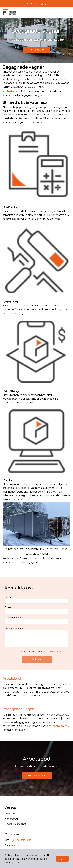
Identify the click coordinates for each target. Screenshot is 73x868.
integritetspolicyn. (54, 651)
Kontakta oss (37, 50)
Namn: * (36, 600)
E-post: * (36, 610)
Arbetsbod (12, 678)
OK (62, 859)
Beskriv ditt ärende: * (36, 637)
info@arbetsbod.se (20, 840)
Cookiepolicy (12, 863)
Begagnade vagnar (20, 709)
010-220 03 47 (36, 4)
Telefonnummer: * (36, 620)
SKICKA (37, 659)
